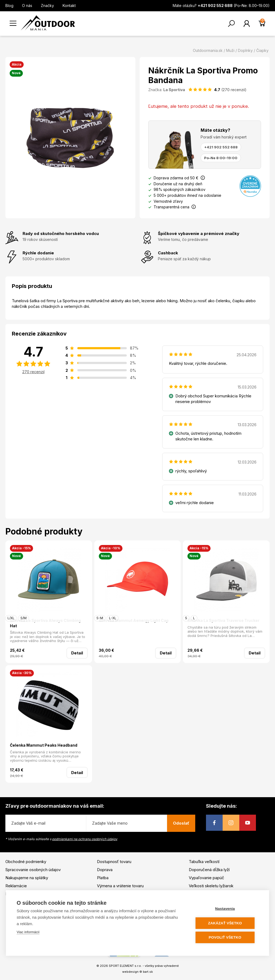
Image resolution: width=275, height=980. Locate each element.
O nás (27, 6)
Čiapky (262, 50)
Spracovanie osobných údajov (33, 870)
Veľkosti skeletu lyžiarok (211, 886)
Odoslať (181, 823)
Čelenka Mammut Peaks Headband (44, 745)
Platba (103, 878)
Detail (77, 653)
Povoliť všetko (226, 937)
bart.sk (148, 972)
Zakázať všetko (226, 923)
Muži (230, 50)
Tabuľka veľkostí (204, 862)
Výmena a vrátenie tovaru (120, 886)
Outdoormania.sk (208, 50)
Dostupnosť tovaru (114, 862)
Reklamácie (16, 886)
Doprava (105, 870)
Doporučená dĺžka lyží (209, 870)
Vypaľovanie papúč (207, 878)
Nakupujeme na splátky (27, 878)
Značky (47, 6)
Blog (9, 6)
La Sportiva (174, 90)
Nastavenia (226, 909)
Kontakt (69, 6)
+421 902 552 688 (221, 147)
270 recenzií (33, 372)
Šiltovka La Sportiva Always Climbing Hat (45, 623)
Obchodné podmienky (26, 862)
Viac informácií (28, 932)
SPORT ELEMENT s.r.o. (125, 966)
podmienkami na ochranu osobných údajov (85, 839)
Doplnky (245, 50)
